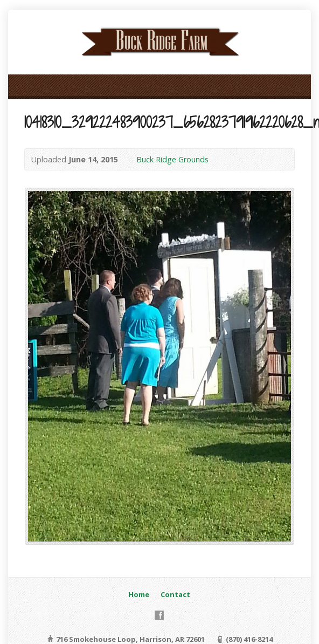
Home (139, 594)
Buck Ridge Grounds (172, 159)
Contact (175, 594)
